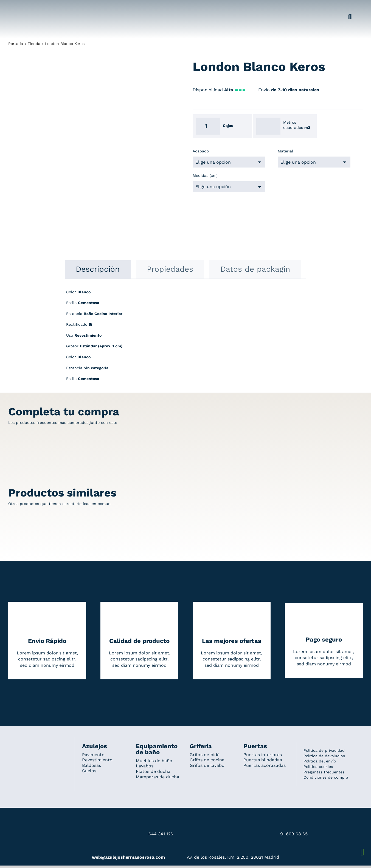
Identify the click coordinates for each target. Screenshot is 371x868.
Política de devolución (324, 756)
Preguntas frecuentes (324, 772)
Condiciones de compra (326, 777)
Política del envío (320, 761)
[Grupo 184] (19, 7)
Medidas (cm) (205, 175)
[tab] (98, 269)
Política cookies (318, 767)
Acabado (201, 151)
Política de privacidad (324, 750)
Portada (16, 44)
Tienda (34, 44)
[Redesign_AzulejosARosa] (38, 744)
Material (285, 151)
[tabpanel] (185, 338)
